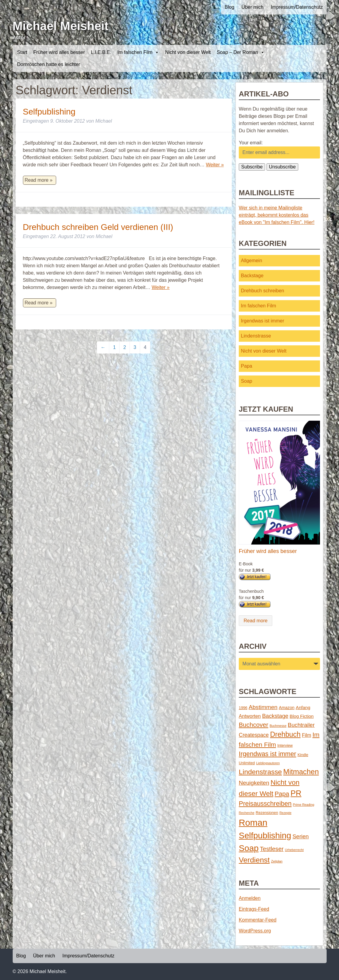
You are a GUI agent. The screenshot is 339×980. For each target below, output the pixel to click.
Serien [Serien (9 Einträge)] (301, 836)
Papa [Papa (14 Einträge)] (282, 794)
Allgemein (251, 261)
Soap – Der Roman (241, 52)
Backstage (252, 276)
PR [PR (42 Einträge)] (296, 793)
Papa (246, 366)
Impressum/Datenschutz (297, 7)
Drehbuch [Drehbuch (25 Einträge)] (285, 734)
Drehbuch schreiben (262, 291)
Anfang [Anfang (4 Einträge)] (303, 707)
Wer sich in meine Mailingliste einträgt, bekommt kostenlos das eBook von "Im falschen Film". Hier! (277, 215)
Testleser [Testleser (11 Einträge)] (272, 849)
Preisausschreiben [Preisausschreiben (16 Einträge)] (265, 804)
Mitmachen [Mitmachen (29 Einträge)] (301, 772)
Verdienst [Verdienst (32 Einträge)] (254, 860)
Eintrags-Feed (254, 909)
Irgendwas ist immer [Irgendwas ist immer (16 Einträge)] (267, 754)
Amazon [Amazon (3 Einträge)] (287, 708)
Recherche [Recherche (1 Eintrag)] (247, 813)
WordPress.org (255, 931)
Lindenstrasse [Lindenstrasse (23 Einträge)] (260, 772)
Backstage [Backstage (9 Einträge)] (275, 716)
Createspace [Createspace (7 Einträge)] (254, 735)
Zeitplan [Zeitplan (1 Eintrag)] (277, 861)
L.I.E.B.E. (101, 52)
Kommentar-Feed (258, 920)
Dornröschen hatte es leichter (49, 64)
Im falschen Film (138, 52)
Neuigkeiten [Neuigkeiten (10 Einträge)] (254, 783)
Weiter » (215, 165)
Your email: (251, 143)
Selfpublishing (49, 112)
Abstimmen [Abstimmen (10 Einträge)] (263, 707)
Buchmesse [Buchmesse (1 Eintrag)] (278, 726)
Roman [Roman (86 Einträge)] (253, 823)
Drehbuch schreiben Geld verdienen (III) (98, 227)
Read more (256, 621)
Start (22, 52)
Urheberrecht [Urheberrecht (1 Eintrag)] (294, 850)
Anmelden (250, 898)
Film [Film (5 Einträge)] (306, 735)
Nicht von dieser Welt (188, 52)
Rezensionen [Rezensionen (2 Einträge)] (267, 813)
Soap (246, 381)
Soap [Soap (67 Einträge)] (249, 848)
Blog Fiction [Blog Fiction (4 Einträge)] (302, 716)
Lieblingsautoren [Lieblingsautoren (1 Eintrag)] (268, 763)
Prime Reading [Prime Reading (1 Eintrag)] (303, 805)
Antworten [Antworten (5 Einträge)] (250, 716)
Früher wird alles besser (59, 52)
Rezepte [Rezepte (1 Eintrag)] (286, 813)
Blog (229, 7)
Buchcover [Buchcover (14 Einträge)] (254, 725)
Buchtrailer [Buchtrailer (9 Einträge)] (301, 725)
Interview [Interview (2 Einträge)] (285, 745)
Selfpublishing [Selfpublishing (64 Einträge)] (265, 836)
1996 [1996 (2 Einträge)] (243, 708)
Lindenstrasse (256, 336)
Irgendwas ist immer (262, 321)
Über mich (253, 7)
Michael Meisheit (61, 26)
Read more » (39, 180)
